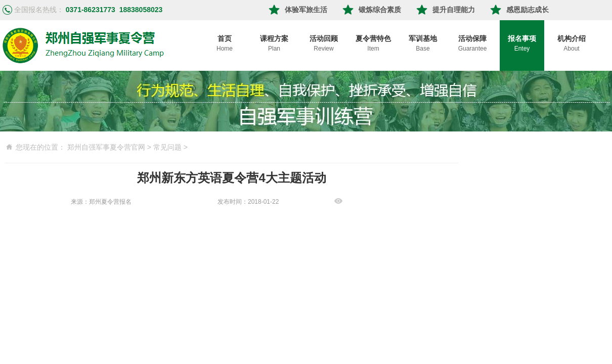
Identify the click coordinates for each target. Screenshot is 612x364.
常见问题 (167, 147)
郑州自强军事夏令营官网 (106, 147)
